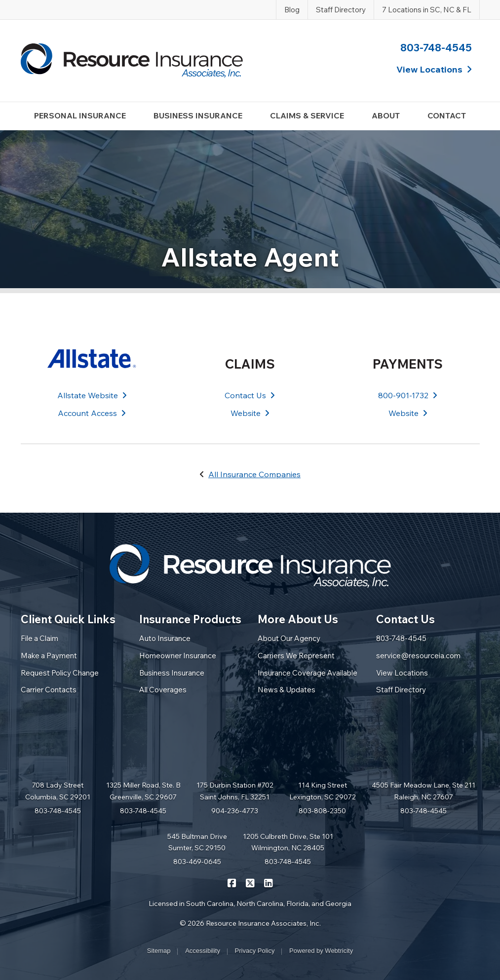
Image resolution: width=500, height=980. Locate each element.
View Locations (402, 673)
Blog (292, 10)
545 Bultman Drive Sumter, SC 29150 (197, 842)
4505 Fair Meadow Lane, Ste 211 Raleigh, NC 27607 (423, 791)
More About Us (298, 619)
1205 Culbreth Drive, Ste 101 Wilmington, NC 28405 (288, 842)
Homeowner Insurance (178, 656)
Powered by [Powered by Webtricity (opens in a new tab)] (321, 951)
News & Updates (287, 690)
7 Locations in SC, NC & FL (427, 10)
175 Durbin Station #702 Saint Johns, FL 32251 (235, 791)
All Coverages (163, 690)
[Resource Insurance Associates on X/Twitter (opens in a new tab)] (250, 882)
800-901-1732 (408, 395)
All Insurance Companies (254, 474)
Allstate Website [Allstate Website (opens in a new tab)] (92, 395)
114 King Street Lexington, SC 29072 (323, 791)
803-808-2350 (322, 811)
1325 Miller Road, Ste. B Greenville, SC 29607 (143, 791)
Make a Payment (49, 656)
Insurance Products (190, 619)
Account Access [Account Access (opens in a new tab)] (92, 413)
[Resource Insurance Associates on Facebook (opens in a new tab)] (232, 882)
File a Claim (39, 638)
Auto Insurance (165, 638)
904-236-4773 (235, 811)
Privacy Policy (255, 951)
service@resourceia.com (418, 656)
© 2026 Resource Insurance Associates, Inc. (250, 923)
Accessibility (203, 951)
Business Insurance (172, 673)
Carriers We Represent (296, 656)
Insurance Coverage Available (308, 673)
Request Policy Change (60, 673)
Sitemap (159, 951)
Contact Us (250, 395)
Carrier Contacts (49, 690)
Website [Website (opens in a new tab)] (250, 413)
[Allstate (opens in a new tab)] (92, 359)
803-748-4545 (436, 47)
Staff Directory (341, 10)
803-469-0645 (197, 862)
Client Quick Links (68, 619)
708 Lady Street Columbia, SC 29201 (58, 791)
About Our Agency (289, 638)
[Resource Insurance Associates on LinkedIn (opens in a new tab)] (268, 882)
